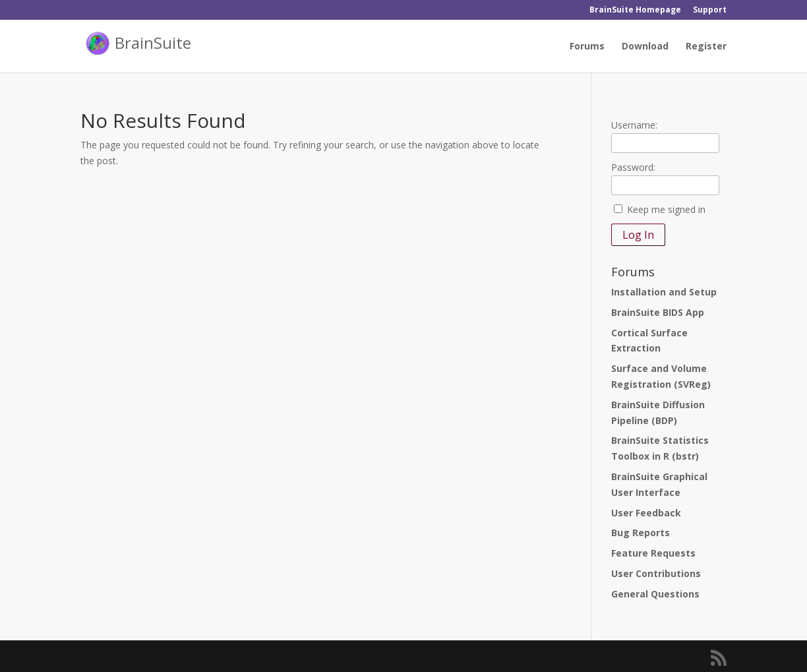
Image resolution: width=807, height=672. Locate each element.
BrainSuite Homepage (635, 11)
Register (706, 47)
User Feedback (646, 513)
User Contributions (656, 573)
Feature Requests (653, 553)
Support (710, 11)
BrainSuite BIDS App (658, 312)
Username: (634, 125)
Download (645, 47)
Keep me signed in (666, 209)
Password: (633, 167)
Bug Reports (641, 533)
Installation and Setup (664, 292)
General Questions (655, 594)
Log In (638, 235)
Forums (587, 47)
